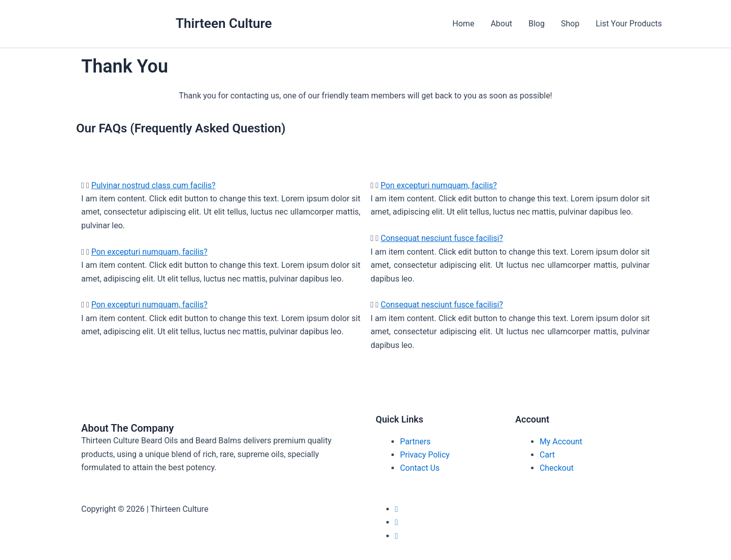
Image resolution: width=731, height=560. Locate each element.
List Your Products (629, 24)
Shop (570, 24)
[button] (221, 186)
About (501, 24)
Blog (537, 24)
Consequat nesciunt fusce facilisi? (442, 238)
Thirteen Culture (224, 23)
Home (463, 24)
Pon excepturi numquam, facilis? (150, 252)
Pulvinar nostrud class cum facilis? (154, 185)
